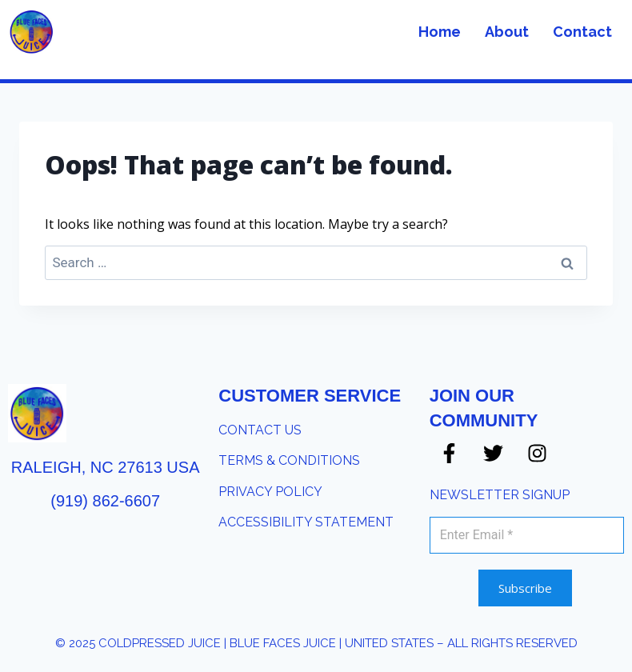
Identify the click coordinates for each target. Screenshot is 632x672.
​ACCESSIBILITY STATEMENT (306, 522)
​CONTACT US (260, 430)
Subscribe (525, 588)
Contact (582, 32)
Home (440, 32)
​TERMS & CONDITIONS (289, 460)
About (507, 32)
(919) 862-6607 (105, 501)
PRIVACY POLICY (270, 492)
